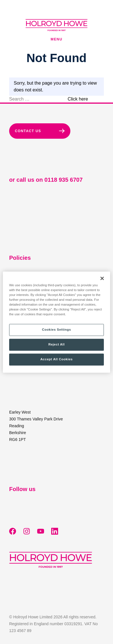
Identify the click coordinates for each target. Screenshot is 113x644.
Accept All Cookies (57, 359)
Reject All (57, 344)
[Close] (102, 278)
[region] (57, 322)
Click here (78, 99)
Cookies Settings (57, 330)
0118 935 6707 (63, 180)
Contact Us (40, 131)
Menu (57, 39)
